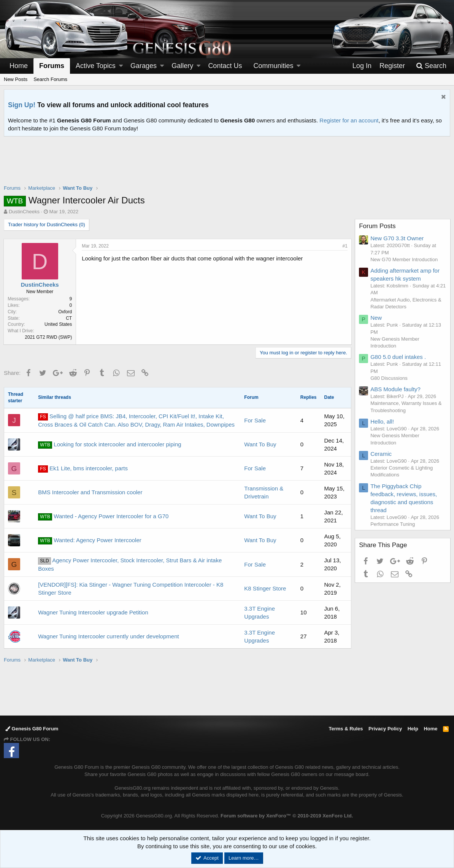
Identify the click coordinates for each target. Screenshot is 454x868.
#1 (345, 246)
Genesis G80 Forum (32, 729)
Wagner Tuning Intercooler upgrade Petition (93, 612)
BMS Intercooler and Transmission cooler (90, 492)
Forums (52, 66)
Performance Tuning (393, 524)
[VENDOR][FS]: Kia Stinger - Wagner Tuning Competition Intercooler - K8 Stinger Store (131, 589)
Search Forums (50, 79)
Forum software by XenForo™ (287, 816)
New (376, 318)
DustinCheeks (24, 212)
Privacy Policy (385, 729)
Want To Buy (260, 444)
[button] (121, 66)
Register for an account (349, 120)
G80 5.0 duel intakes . (398, 357)
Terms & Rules (346, 729)
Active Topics (96, 66)
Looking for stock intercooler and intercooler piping (110, 445)
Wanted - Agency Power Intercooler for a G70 (103, 517)
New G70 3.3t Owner (397, 238)
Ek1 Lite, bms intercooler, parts (83, 469)
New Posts (16, 79)
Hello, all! (383, 421)
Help (413, 729)
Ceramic (381, 454)
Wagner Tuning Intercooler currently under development (108, 636)
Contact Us (225, 66)
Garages (144, 66)
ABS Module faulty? (396, 389)
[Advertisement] (227, 165)
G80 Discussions (389, 378)
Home (19, 66)
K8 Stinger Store (265, 588)
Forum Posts (378, 226)
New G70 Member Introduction (404, 259)
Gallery (182, 66)
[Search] (431, 66)
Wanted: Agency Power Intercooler (90, 541)
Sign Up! (22, 105)
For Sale (255, 420)
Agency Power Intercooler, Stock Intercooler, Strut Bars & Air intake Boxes (130, 564)
